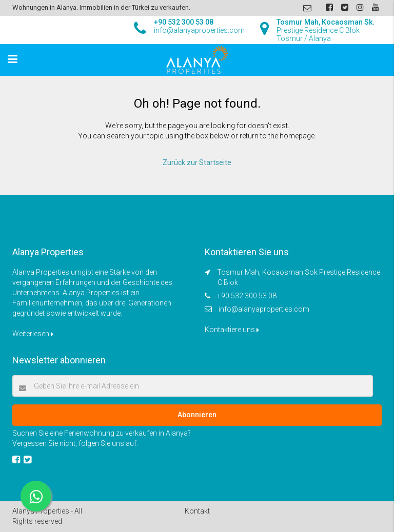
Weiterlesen (33, 334)
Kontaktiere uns (232, 330)
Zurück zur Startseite (197, 162)
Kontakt (197, 511)
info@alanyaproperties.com (264, 309)
